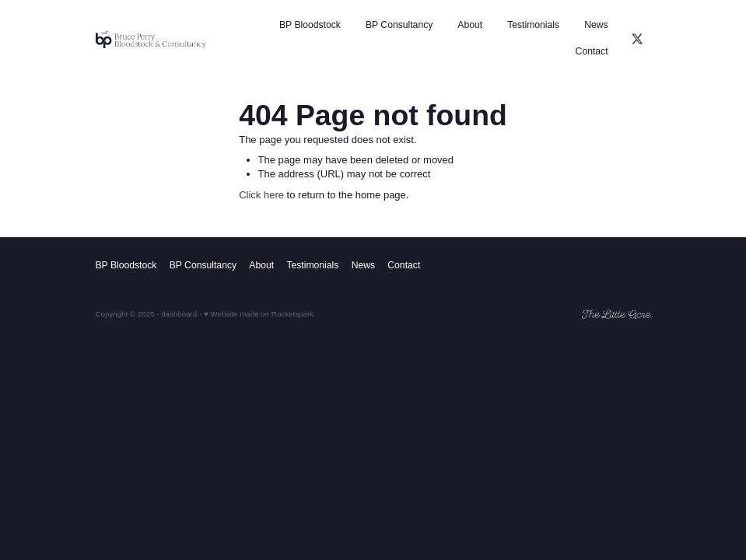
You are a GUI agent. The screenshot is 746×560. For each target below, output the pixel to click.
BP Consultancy (399, 25)
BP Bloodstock (310, 25)
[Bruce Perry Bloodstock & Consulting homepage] (151, 39)
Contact (592, 51)
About (470, 25)
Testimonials (533, 25)
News (596, 25)
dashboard (179, 314)
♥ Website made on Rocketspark (259, 314)
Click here (261, 195)
